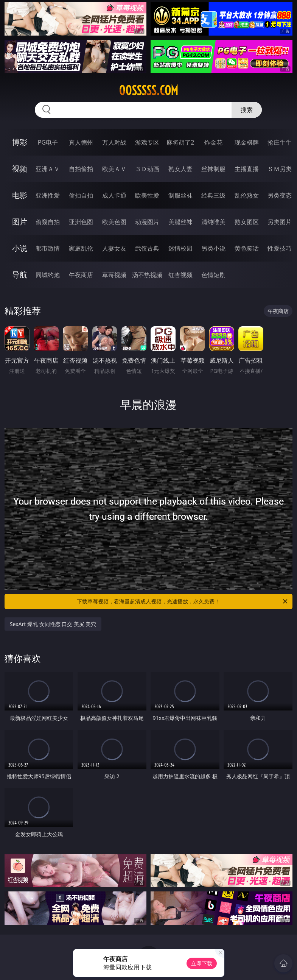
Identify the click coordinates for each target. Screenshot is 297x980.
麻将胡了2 (180, 142)
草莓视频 (114, 275)
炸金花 (213, 142)
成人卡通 (114, 195)
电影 (20, 195)
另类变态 (280, 195)
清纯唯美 (213, 222)
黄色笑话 (247, 248)
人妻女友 (114, 248)
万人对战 (114, 142)
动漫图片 (147, 222)
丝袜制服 (213, 169)
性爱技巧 (280, 248)
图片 (20, 222)
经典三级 (213, 195)
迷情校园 (180, 248)
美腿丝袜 (180, 222)
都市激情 (48, 248)
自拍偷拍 (81, 169)
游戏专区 (147, 142)
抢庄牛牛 (280, 142)
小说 (20, 248)
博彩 (20, 142)
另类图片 (280, 222)
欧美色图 (114, 222)
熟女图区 (247, 222)
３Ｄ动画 (147, 169)
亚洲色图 (81, 222)
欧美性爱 (147, 195)
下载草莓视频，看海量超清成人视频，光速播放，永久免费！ (183, 601)
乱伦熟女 (247, 195)
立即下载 (202, 963)
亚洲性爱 (48, 195)
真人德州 (81, 142)
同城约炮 (48, 275)
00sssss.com (148, 90)
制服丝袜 (180, 195)
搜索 (247, 110)
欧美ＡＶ (114, 169)
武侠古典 (147, 248)
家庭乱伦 (81, 248)
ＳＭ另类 (280, 169)
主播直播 (247, 169)
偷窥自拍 (48, 222)
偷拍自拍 (81, 195)
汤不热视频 (147, 275)
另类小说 (213, 248)
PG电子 (48, 142)
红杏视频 (180, 275)
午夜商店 (81, 275)
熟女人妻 (180, 169)
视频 (20, 169)
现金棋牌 (247, 142)
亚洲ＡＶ (48, 169)
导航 (20, 275)
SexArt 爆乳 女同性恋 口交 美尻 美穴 (53, 624)
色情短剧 (213, 275)
